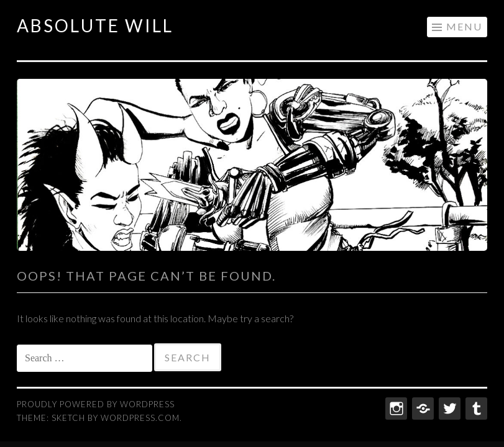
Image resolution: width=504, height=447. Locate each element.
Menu (464, 26)
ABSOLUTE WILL (95, 25)
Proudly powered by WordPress (96, 404)
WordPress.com (140, 418)
